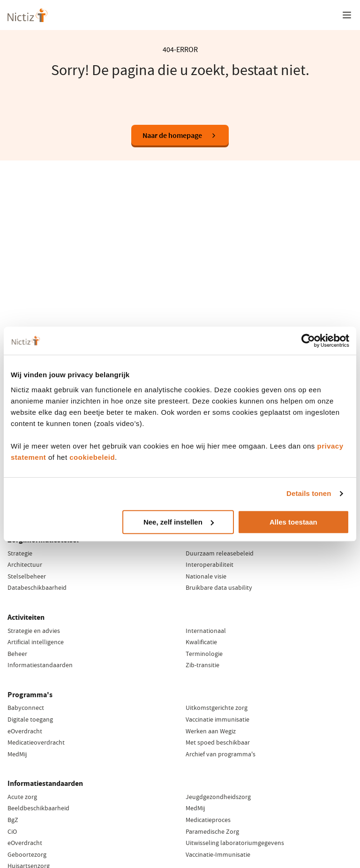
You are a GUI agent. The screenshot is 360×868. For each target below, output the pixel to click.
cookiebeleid (92, 457)
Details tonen (309, 493)
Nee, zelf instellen (179, 522)
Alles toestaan (293, 522)
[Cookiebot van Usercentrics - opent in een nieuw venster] (308, 341)
